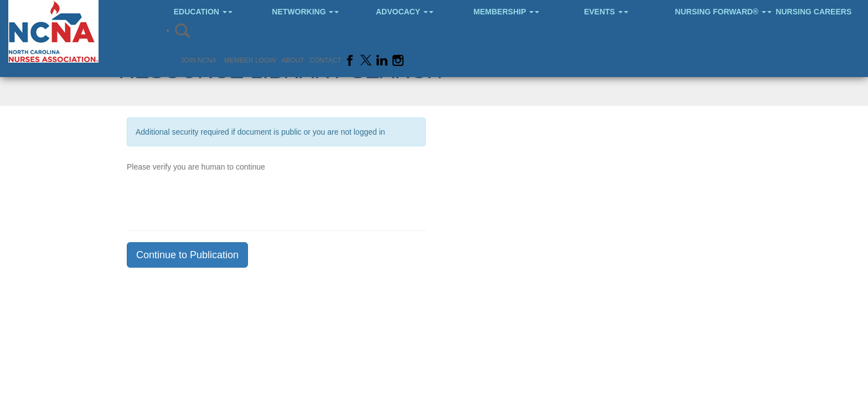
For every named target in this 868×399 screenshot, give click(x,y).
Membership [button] (506, 12)
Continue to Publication (187, 255)
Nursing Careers (813, 12)
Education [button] (203, 12)
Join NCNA (198, 60)
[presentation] (211, 198)
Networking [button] (305, 12)
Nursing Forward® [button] (716, 12)
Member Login (250, 60)
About (293, 60)
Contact (326, 60)
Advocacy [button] (405, 12)
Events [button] (606, 12)
